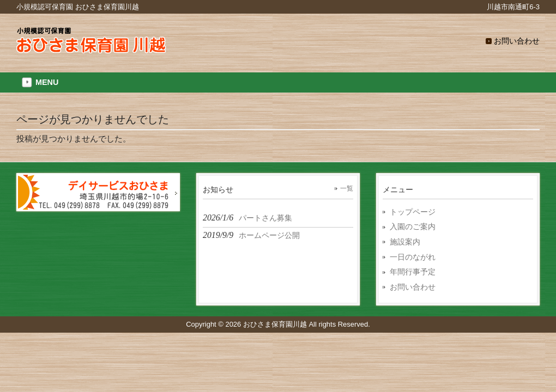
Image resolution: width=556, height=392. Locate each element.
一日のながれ (413, 257)
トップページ (413, 212)
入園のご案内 (413, 226)
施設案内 (405, 242)
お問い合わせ (517, 41)
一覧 (347, 188)
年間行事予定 (413, 272)
